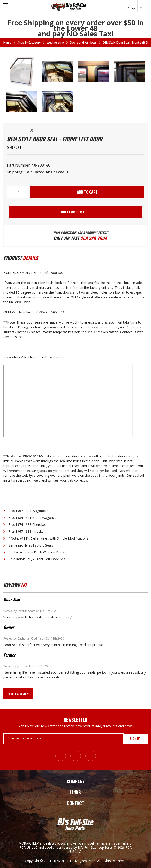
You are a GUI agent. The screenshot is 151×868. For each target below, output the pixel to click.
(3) (31, 130)
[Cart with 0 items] (142, 6)
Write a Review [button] (18, 694)
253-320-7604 (94, 238)
